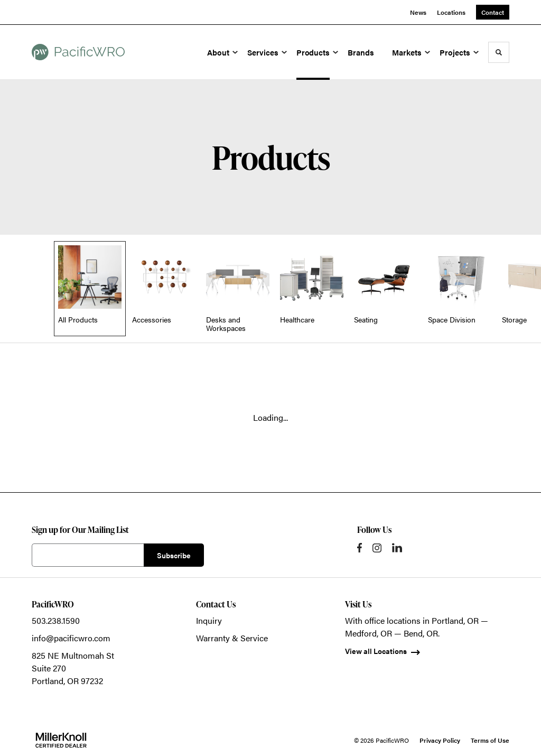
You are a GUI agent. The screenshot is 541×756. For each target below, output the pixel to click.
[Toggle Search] (499, 52)
